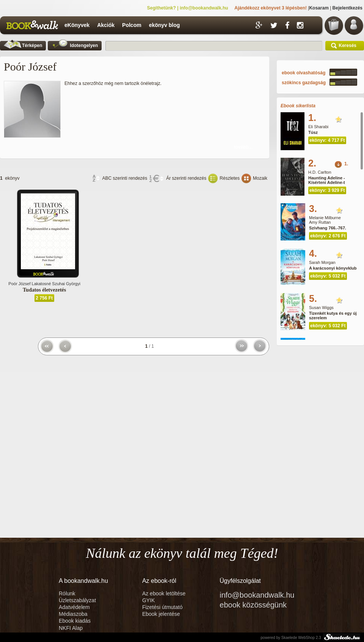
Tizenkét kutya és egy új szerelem (333, 316)
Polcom (132, 25)
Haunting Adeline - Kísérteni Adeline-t (327, 180)
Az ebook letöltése (164, 593)
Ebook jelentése (161, 614)
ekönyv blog (165, 25)
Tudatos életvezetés (44, 290)
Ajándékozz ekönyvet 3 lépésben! (271, 8)
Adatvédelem (74, 607)
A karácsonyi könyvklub (333, 268)
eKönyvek (77, 25)
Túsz (313, 132)
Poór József (19, 284)
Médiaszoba (73, 614)
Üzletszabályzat (77, 600)
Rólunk (68, 593)
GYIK (148, 600)
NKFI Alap (71, 628)
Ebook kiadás (75, 621)
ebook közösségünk (253, 605)
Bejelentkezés (348, 8)
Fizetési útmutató (162, 607)
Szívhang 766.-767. (328, 228)
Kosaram (319, 8)
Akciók (106, 25)
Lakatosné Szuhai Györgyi (56, 284)
